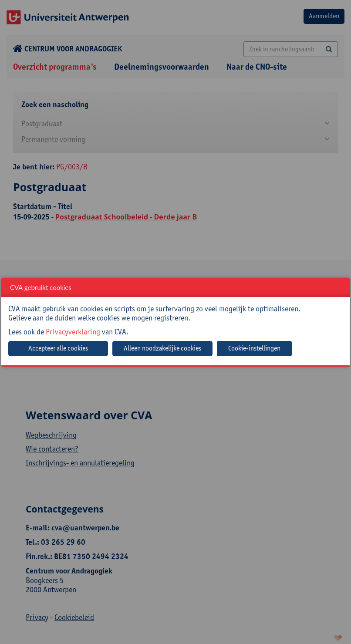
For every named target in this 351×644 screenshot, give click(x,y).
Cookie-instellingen (254, 348)
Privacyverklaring (73, 332)
